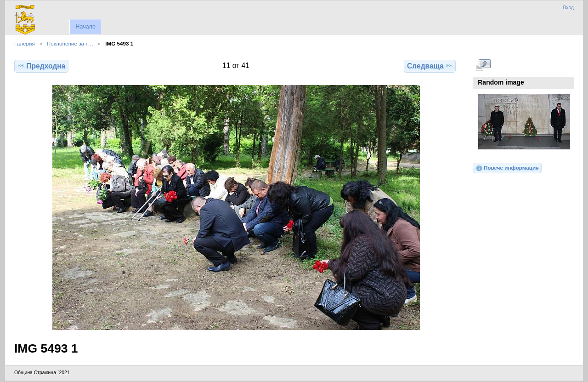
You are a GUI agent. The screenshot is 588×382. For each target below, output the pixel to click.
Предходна (41, 66)
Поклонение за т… (70, 43)
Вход (568, 8)
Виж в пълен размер (483, 65)
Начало (85, 27)
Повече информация (507, 168)
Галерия (25, 43)
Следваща (430, 66)
